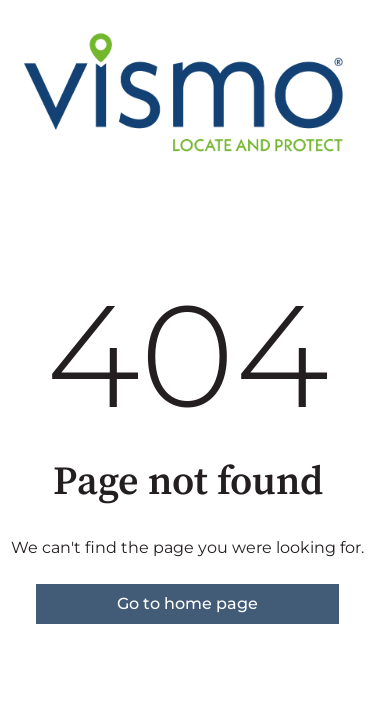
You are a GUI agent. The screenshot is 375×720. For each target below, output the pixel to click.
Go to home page (187, 603)
